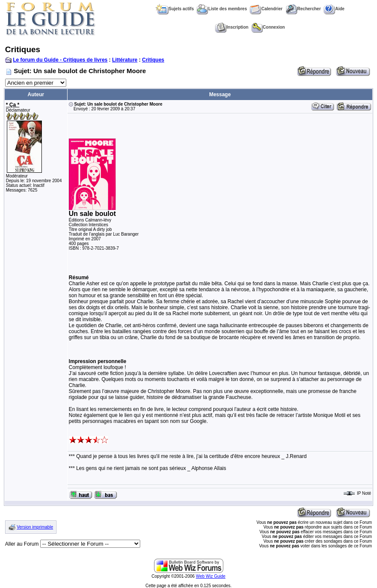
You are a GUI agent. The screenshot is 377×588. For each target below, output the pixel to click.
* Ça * (13, 105)
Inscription (232, 27)
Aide (334, 9)
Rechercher (303, 9)
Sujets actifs (175, 9)
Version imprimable (35, 527)
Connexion (268, 27)
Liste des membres (222, 9)
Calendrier (266, 9)
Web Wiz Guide (211, 576)
